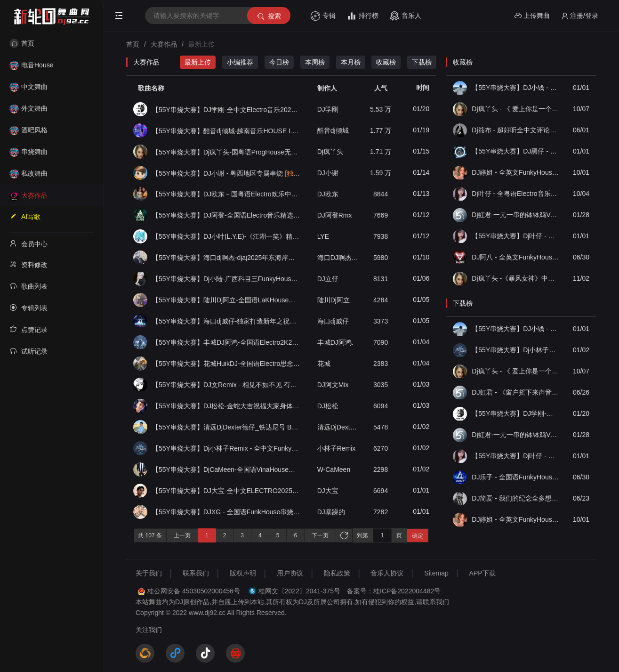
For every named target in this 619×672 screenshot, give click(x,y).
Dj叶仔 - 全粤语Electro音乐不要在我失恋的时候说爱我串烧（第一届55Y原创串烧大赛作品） (515, 194)
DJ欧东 (328, 194)
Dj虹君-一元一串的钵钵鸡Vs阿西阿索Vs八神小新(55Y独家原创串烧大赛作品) (515, 215)
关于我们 (149, 573)
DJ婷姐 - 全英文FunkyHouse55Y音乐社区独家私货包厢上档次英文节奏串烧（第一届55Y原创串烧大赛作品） (515, 172)
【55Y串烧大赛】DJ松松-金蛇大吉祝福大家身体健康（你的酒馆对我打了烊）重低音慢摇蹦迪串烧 (226, 406)
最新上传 (198, 62)
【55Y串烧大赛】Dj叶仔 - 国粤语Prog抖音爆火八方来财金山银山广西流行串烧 (515, 236)
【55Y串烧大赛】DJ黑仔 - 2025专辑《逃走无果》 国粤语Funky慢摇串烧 (515, 151)
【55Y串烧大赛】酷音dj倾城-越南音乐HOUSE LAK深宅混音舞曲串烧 (226, 131)
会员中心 (28, 243)
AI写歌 (25, 216)
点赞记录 (28, 329)
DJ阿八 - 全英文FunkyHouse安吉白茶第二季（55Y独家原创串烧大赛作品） (515, 257)
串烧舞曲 (28, 152)
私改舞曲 (28, 173)
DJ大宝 (328, 491)
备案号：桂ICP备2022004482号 (394, 591)
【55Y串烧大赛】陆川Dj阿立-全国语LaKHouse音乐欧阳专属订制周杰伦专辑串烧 (226, 300)
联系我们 (196, 573)
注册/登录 (580, 16)
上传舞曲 (532, 16)
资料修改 (28, 264)
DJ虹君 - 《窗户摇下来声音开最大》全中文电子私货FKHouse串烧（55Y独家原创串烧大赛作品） (515, 392)
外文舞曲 (28, 108)
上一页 (182, 535)
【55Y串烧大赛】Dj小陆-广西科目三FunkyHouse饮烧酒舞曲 (226, 279)
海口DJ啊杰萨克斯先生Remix (338, 258)
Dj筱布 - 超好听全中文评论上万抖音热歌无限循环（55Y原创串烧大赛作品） (515, 130)
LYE (323, 236)
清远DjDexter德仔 (338, 427)
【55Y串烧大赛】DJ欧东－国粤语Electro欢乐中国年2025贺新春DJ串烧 (226, 194)
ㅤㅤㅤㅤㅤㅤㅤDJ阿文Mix (333, 385)
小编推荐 (240, 62)
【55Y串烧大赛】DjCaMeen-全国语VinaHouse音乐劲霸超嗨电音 (226, 470)
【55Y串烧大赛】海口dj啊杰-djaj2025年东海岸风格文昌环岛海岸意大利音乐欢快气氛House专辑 (226, 258)
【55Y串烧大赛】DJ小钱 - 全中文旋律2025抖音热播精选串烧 (515, 88)
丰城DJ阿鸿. (335, 342)
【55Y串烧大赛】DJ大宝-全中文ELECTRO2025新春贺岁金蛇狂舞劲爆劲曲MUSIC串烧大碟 (226, 491)
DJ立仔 (328, 279)
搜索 (269, 16)
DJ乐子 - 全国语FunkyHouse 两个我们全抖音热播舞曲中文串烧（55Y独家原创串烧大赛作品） (515, 477)
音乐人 (406, 16)
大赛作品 (28, 195)
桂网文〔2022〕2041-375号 (299, 591)
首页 (22, 43)
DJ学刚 (328, 109)
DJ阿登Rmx (335, 215)
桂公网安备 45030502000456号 (194, 591)
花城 (324, 364)
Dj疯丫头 (330, 152)
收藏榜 (386, 62)
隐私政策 (337, 573)
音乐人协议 (387, 573)
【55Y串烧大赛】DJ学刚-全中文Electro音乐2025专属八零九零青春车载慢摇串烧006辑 (226, 109)
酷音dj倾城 (333, 130)
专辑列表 (28, 308)
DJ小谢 (328, 173)
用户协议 (290, 573)
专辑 (323, 16)
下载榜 (422, 62)
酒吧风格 (28, 130)
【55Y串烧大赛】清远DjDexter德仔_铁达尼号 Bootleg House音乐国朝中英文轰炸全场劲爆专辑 (226, 427)
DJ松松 (328, 406)
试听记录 (28, 351)
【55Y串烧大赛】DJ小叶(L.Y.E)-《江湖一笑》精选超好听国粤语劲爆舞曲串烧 (226, 236)
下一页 (320, 535)
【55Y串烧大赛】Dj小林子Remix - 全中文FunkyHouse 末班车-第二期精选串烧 (226, 448)
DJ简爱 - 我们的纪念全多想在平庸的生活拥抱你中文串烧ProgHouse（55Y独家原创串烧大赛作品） (515, 498)
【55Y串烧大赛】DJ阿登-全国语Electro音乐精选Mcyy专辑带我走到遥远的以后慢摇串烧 (226, 215)
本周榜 (315, 62)
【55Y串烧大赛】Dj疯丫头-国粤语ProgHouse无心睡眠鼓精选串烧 (226, 152)
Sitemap (436, 573)
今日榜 (279, 62)
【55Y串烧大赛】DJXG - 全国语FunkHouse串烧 (226, 512)
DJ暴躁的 (331, 512)
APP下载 (482, 573)
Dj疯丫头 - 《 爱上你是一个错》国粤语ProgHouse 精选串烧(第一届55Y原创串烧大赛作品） (515, 109)
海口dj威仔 (333, 321)
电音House (31, 65)
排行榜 (363, 16)
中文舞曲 (28, 87)
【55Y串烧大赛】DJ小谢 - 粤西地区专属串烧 (226, 173)
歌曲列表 (28, 286)
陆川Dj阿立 (334, 300)
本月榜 (351, 62)
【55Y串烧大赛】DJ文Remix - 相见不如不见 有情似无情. (226, 385)
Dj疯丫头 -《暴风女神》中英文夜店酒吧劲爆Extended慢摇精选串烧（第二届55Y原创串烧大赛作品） (515, 278)
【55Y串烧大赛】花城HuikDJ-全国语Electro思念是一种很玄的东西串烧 (226, 364)
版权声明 (243, 573)
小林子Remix (337, 448)
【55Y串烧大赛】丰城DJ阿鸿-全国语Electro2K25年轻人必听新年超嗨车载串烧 (226, 342)
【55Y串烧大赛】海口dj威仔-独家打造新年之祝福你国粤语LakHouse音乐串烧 (226, 321)
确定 (418, 536)
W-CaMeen (334, 470)
